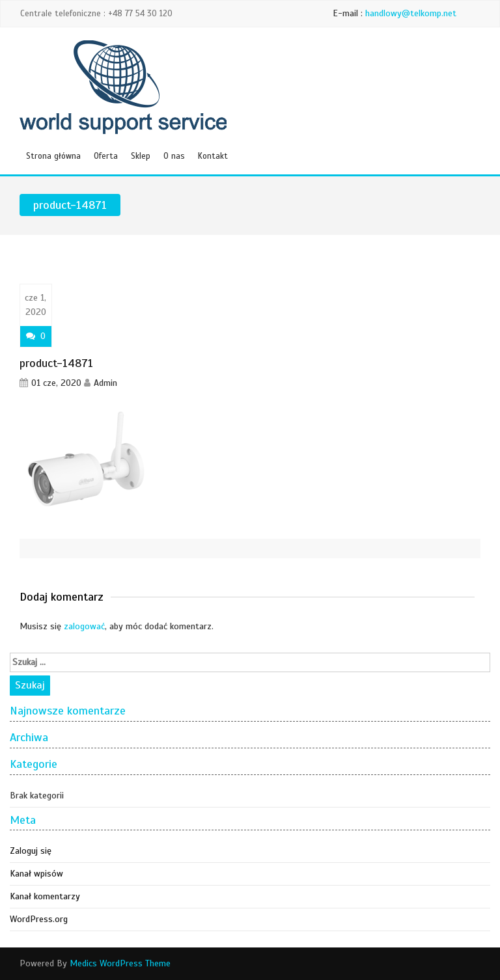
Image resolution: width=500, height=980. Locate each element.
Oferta (106, 156)
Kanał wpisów (36, 874)
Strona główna (53, 156)
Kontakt (213, 156)
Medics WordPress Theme (120, 963)
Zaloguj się (31, 851)
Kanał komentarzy (45, 896)
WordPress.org (39, 919)
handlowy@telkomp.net (411, 13)
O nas (174, 156)
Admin (105, 383)
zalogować (84, 626)
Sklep (141, 156)
